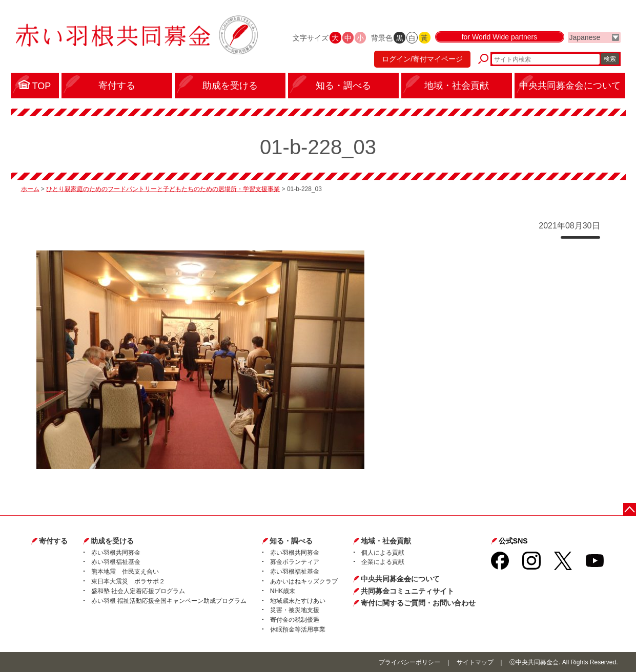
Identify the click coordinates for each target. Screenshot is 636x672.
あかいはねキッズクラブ (304, 581)
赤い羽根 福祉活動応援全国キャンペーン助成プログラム (169, 601)
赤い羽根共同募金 (116, 553)
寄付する (53, 541)
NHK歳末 (283, 591)
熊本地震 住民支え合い (125, 572)
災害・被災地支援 (295, 610)
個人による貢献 (383, 553)
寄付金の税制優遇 (295, 620)
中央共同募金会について (400, 579)
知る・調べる (291, 541)
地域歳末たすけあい (298, 601)
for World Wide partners (500, 37)
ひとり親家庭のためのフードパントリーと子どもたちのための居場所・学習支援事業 (163, 189)
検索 (610, 59)
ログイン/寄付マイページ (422, 59)
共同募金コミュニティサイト (407, 591)
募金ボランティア (295, 562)
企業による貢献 (383, 562)
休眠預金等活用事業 (298, 629)
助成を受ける (112, 541)
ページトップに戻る (630, 509)
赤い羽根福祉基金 (116, 562)
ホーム (30, 189)
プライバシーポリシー (409, 662)
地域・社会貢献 (386, 541)
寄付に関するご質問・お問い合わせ (418, 603)
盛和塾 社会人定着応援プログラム (138, 591)
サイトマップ (475, 662)
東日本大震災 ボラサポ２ (128, 581)
